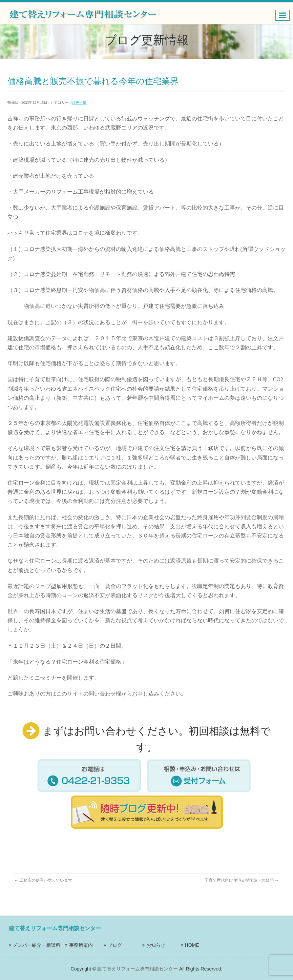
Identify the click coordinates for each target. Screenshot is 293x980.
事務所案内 (81, 945)
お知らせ (156, 945)
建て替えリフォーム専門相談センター (138, 969)
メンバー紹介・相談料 (37, 945)
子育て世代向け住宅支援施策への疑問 (242, 880)
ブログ (115, 945)
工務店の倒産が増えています (43, 880)
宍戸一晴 (79, 102)
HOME (192, 945)
